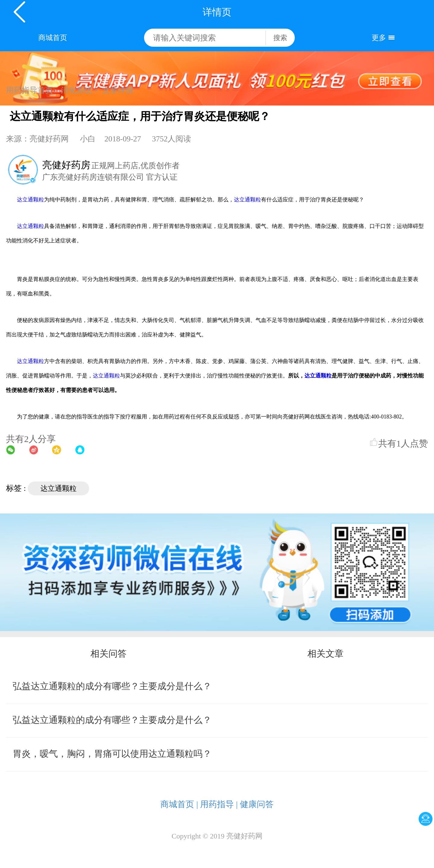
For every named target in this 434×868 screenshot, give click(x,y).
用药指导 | (219, 804)
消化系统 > (80, 90)
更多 (379, 38)
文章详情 (118, 90)
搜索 (280, 38)
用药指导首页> (32, 90)
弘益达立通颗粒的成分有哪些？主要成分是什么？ (112, 686)
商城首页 (53, 38)
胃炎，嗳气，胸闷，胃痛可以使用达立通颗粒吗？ (112, 754)
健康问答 (257, 804)
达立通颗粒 (30, 200)
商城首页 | (179, 804)
